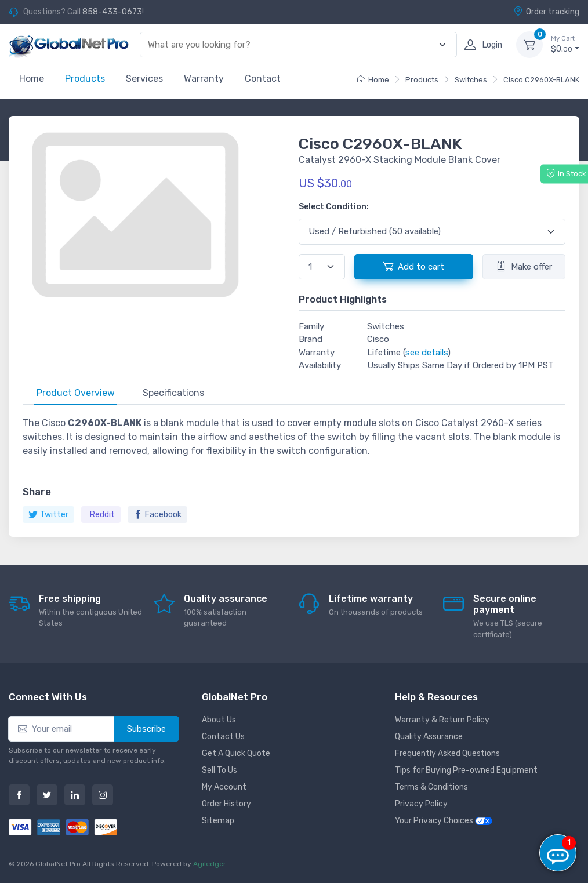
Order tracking (546, 12)
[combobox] (292, 45)
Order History (226, 804)
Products (85, 79)
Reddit (102, 515)
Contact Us (223, 737)
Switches (471, 80)
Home (32, 79)
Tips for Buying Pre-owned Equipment (466, 770)
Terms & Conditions (431, 787)
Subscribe (146, 729)
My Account (224, 787)
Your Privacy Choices (444, 821)
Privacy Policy (421, 804)
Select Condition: (334, 207)
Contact (263, 79)
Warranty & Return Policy (442, 720)
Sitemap (218, 821)
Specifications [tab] (173, 393)
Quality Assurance (429, 737)
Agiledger (209, 864)
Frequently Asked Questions (447, 753)
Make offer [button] (524, 266)
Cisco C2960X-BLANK (541, 80)
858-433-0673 (112, 12)
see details (427, 353)
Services (144, 79)
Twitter (48, 515)
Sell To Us (219, 770)
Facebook (157, 515)
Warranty (204, 79)
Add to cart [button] (413, 266)
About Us (219, 720)
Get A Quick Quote (236, 753)
